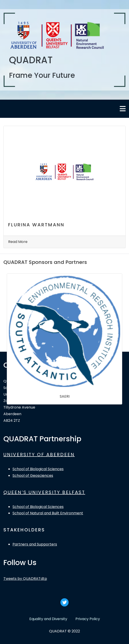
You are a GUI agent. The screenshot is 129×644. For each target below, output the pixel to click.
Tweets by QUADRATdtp (25, 579)
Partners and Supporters (35, 544)
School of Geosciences (33, 476)
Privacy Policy (88, 619)
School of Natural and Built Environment (48, 513)
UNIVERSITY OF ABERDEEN (39, 455)
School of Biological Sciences (38, 469)
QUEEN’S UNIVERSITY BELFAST (44, 492)
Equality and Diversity (48, 619)
